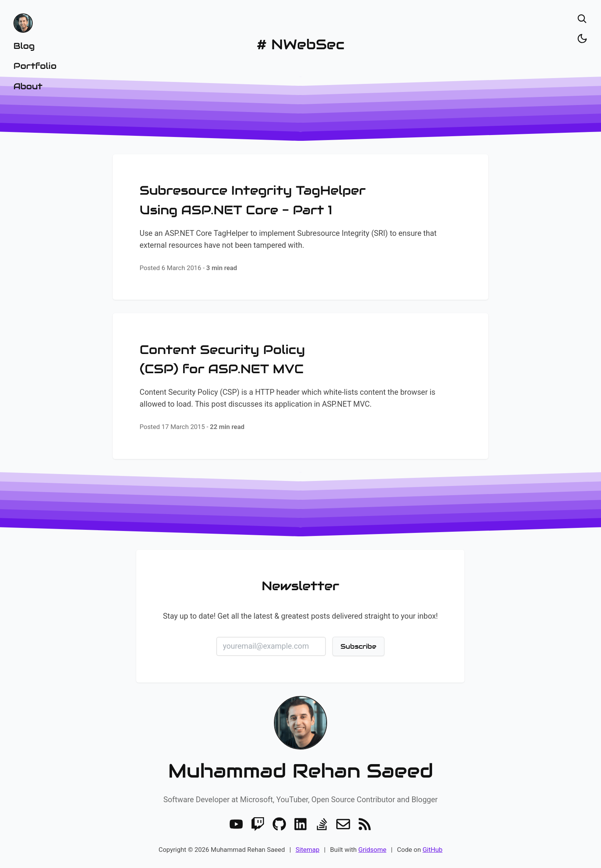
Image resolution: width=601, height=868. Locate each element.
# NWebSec (300, 44)
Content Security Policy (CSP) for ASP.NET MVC (222, 359)
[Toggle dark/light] (582, 38)
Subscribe (359, 646)
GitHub (432, 850)
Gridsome (372, 850)
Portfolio (35, 66)
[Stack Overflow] (322, 824)
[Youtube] (236, 824)
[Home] (35, 23)
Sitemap (307, 850)
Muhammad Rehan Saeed (301, 771)
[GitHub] (279, 824)
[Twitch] (258, 824)
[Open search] (582, 19)
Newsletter (301, 586)
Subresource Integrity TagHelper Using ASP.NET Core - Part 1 (253, 200)
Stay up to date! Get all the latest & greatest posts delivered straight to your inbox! (301, 616)
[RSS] (365, 824)
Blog (24, 46)
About (28, 86)
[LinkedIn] (300, 824)
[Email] (343, 824)
